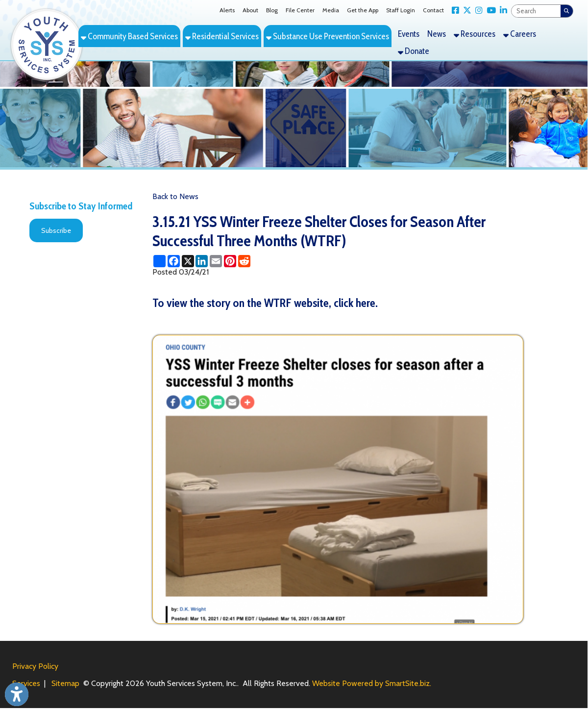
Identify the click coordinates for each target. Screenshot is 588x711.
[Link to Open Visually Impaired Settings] (17, 694)
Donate (414, 51)
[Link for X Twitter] (465, 11)
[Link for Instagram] (477, 11)
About (250, 10)
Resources (475, 34)
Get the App (363, 10)
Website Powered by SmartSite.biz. (372, 683)
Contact (433, 10)
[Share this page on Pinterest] (230, 261)
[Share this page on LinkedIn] (202, 261)
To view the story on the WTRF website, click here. (265, 303)
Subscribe (56, 230)
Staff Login (401, 10)
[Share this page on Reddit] (244, 261)
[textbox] (536, 11)
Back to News (175, 196)
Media (331, 10)
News (437, 34)
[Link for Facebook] (453, 11)
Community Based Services (129, 36)
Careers (520, 34)
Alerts (227, 10)
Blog (272, 10)
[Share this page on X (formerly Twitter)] (188, 261)
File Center (300, 10)
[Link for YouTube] (489, 11)
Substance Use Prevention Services (328, 36)
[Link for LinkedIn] (502, 11)
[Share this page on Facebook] (174, 261)
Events (409, 34)
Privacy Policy (35, 666)
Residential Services (222, 36)
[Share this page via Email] (216, 261)
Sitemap (65, 683)
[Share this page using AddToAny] (159, 261)
